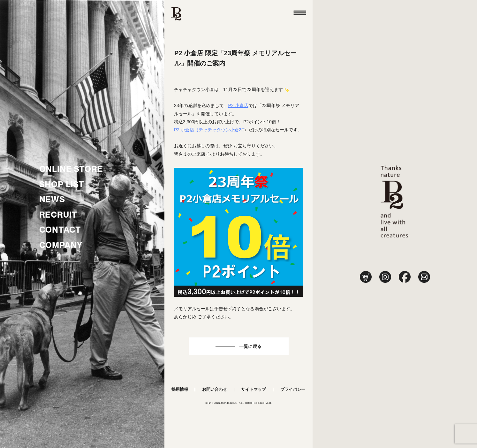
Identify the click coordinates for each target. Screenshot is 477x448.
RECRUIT (58, 215)
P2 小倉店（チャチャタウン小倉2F (209, 130)
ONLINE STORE (71, 169)
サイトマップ (254, 389)
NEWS (52, 199)
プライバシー (293, 389)
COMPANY (61, 245)
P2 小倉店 (238, 105)
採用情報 (180, 389)
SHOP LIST (62, 184)
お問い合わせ (215, 389)
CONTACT (60, 230)
